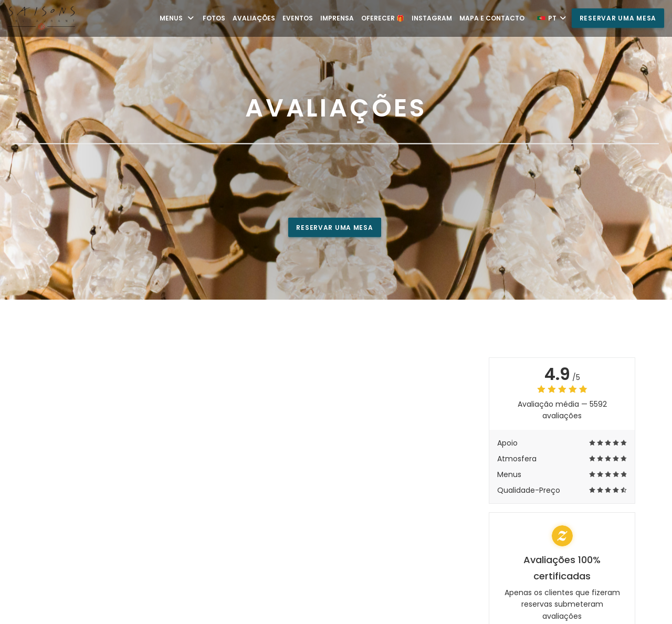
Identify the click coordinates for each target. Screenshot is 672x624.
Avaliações (254, 18)
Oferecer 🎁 (383, 18)
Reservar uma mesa (618, 18)
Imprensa (337, 18)
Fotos (214, 18)
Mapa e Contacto (492, 18)
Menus (177, 18)
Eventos (298, 18)
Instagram (432, 18)
